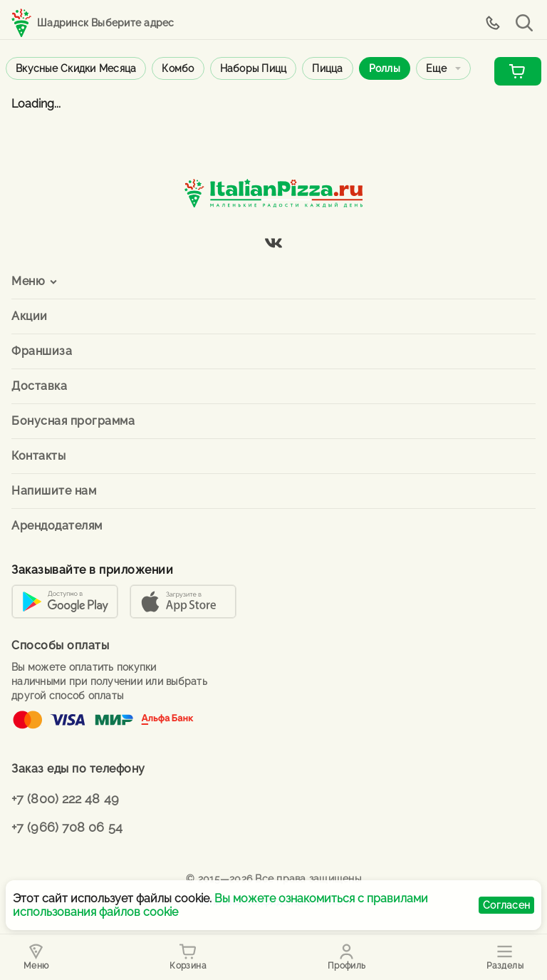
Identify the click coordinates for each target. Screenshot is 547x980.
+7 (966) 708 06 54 (67, 827)
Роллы (385, 68)
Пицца (327, 68)
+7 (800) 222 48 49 (65, 799)
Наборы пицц (254, 68)
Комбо (178, 68)
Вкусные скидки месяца (76, 68)
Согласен (506, 905)
